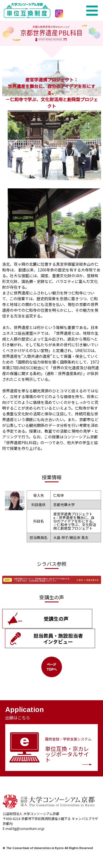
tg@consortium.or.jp (29, 828)
